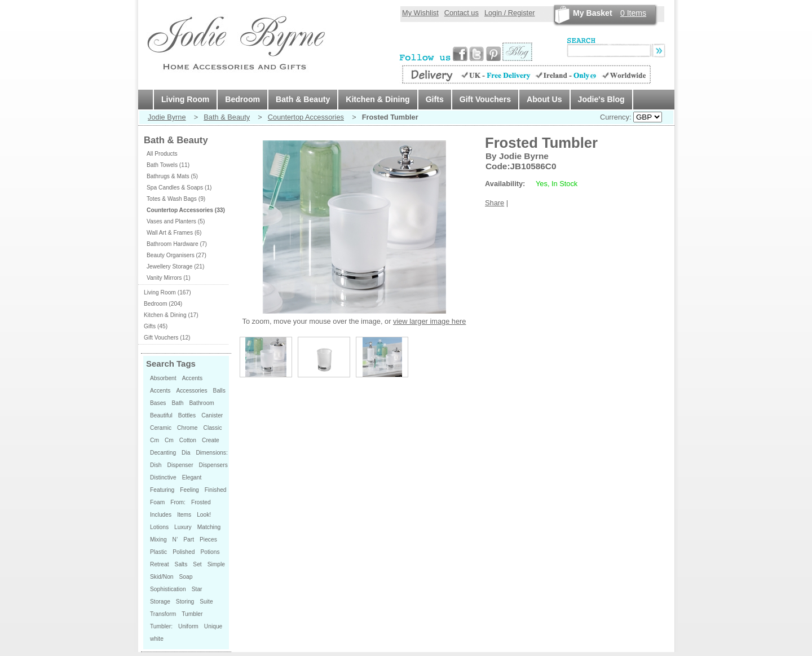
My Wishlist (420, 13)
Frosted (201, 502)
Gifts (435, 99)
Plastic (158, 552)
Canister (212, 415)
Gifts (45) (156, 326)
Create (211, 440)
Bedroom (242, 99)
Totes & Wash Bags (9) (176, 199)
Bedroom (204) (163, 304)
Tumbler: (161, 626)
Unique (213, 626)
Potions (210, 552)
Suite (206, 602)
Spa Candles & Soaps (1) (179, 188)
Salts (181, 564)
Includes (161, 515)
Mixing (158, 540)
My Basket (593, 13)
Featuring (162, 490)
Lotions (159, 527)
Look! (204, 515)
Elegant (192, 477)
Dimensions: (211, 453)
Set (197, 564)
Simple (216, 564)
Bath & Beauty (303, 99)
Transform (163, 614)
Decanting (163, 453)
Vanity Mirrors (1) (169, 278)
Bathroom (202, 403)
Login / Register (510, 13)
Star (197, 589)
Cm (155, 440)
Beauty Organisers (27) (176, 255)
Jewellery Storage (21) (175, 267)
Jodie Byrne (167, 117)
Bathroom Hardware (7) (177, 244)
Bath (177, 403)
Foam (157, 502)
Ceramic (161, 428)
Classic (213, 428)
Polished (184, 552)
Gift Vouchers (485, 99)
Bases (158, 403)
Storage (160, 602)
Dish (156, 465)
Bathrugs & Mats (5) (172, 176)
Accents (192, 378)
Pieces (208, 540)
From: (178, 502)
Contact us (462, 13)
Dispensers (213, 465)
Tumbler (192, 614)
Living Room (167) (167, 292)
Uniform (188, 626)
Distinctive (163, 477)
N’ (175, 540)
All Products (162, 154)
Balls (219, 391)
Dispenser (180, 465)
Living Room (185, 99)
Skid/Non (162, 577)
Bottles (187, 415)
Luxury (183, 527)
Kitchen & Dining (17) (171, 315)
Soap (186, 577)
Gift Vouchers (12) (167, 338)
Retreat (160, 564)
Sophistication (168, 589)
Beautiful (161, 415)
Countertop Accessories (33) (186, 210)
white (157, 639)
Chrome (187, 428)
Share (495, 203)
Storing (185, 602)
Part (189, 540)
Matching (209, 527)
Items (633, 13)
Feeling (189, 490)
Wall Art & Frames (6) (174, 233)
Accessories (191, 391)
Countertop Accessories (306, 117)
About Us (544, 99)
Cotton (188, 440)
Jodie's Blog (601, 99)
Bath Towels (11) (168, 165)
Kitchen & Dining (378, 99)
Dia (186, 453)
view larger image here (429, 321)
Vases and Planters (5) (176, 221)
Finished (216, 490)
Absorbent (163, 378)
